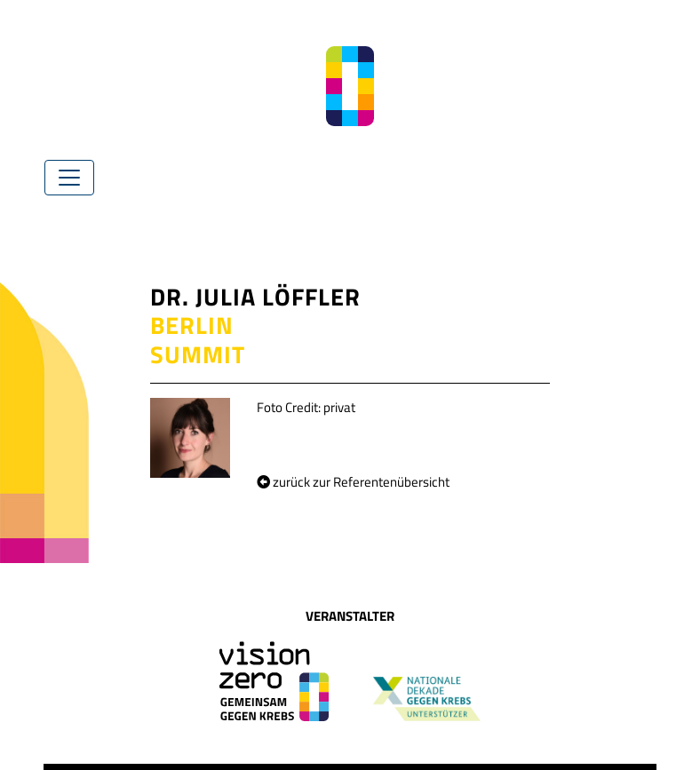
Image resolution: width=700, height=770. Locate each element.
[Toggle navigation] (69, 178)
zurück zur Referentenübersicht (353, 482)
